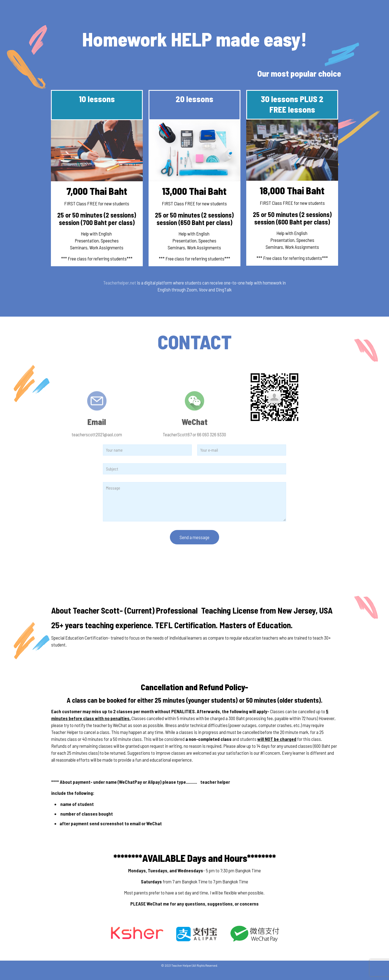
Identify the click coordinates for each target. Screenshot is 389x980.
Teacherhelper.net (120, 283)
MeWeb (223, 965)
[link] (194, 934)
